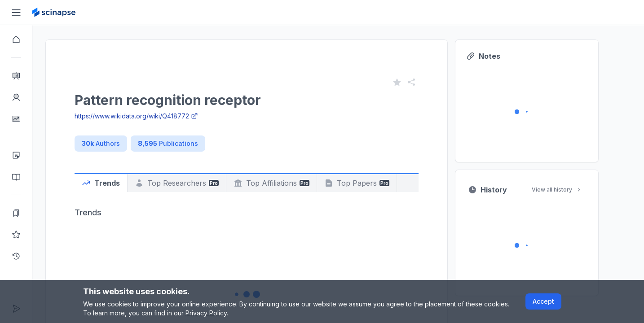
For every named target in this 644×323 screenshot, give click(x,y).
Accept (543, 301)
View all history (573, 190)
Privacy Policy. (207, 313)
